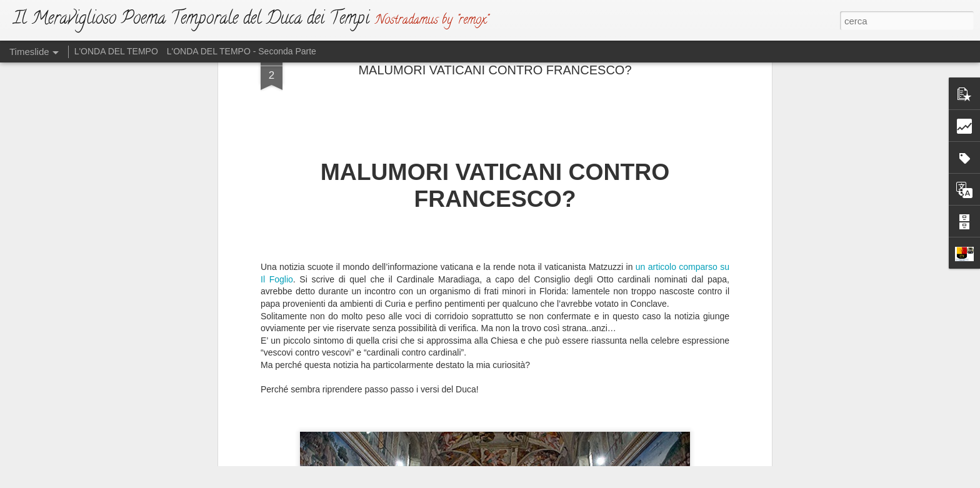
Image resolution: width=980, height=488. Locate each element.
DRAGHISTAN (641, 420)
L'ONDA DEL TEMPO (116, 51)
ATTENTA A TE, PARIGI (659, 376)
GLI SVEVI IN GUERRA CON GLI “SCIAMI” (697, 354)
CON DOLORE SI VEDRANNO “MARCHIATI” (701, 442)
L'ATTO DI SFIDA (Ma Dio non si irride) (522, 384)
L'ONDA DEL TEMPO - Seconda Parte (242, 51)
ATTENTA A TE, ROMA (657, 398)
